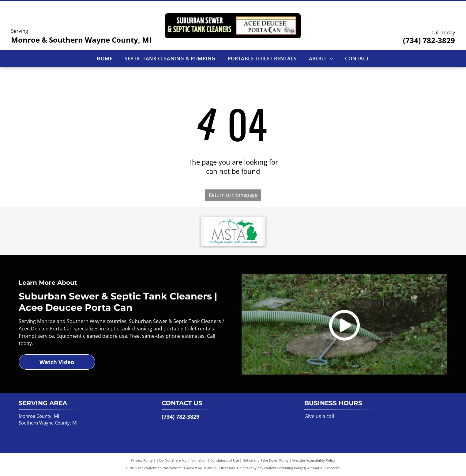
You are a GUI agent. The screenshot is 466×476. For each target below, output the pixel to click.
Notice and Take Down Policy (266, 461)
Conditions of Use (225, 461)
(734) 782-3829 (429, 40)
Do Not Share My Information (183, 461)
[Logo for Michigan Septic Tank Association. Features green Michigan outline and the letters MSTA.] (233, 232)
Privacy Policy (142, 461)
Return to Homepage (233, 195)
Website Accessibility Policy (314, 461)
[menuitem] (105, 59)
